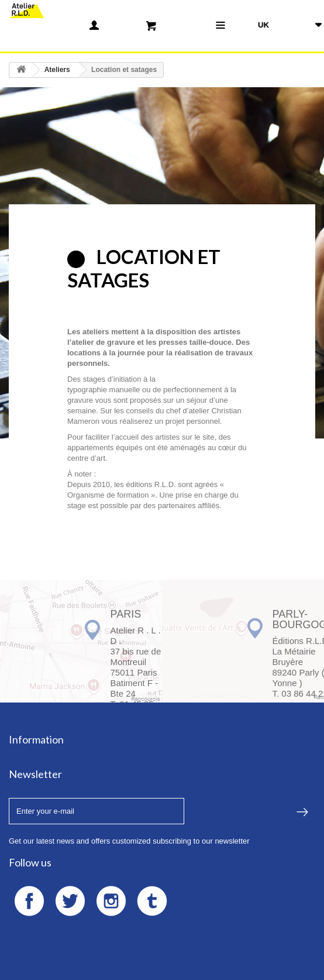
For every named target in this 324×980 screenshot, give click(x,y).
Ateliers (57, 70)
